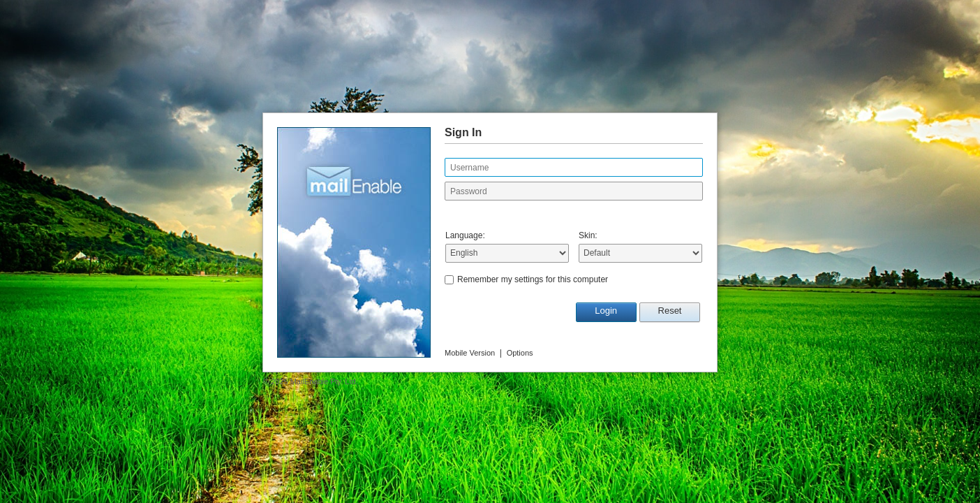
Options (520, 353)
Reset (670, 311)
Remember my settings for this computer (533, 279)
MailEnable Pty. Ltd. (324, 381)
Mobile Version (470, 353)
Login (606, 311)
